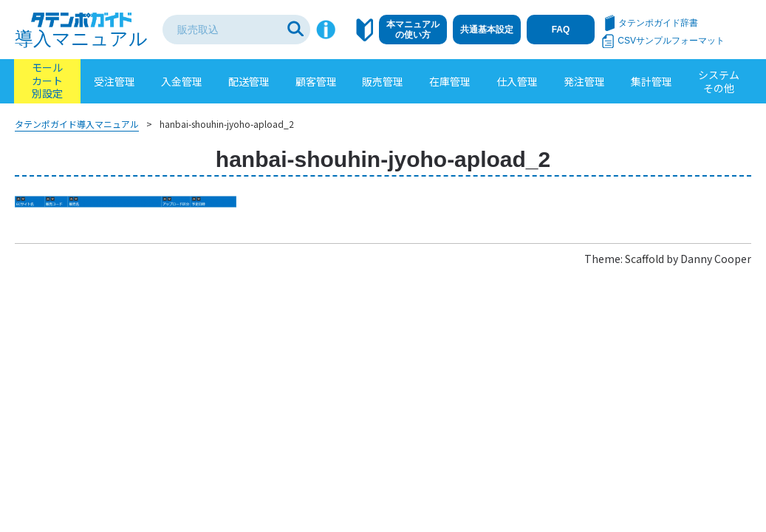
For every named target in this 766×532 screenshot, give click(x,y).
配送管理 (249, 81)
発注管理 (584, 81)
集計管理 (652, 81)
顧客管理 (316, 81)
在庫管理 (450, 81)
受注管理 (114, 81)
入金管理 (182, 81)
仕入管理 (517, 81)
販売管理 (383, 81)
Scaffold (644, 259)
